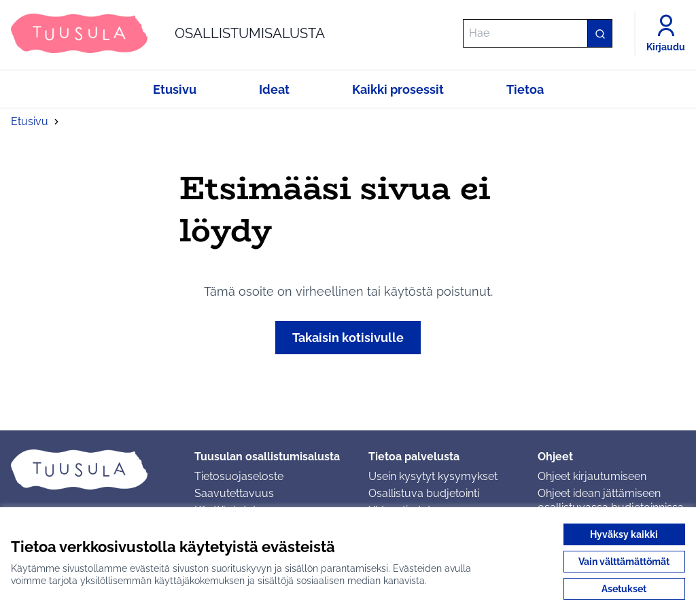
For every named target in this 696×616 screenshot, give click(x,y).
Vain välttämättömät (624, 562)
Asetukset (624, 589)
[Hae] (538, 33)
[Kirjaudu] (666, 33)
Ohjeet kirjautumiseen (592, 476)
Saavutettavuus (234, 493)
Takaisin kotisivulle (348, 338)
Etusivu (30, 121)
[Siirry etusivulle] (168, 33)
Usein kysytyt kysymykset (433, 476)
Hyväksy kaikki (624, 534)
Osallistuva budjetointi (424, 493)
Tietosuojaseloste (239, 476)
